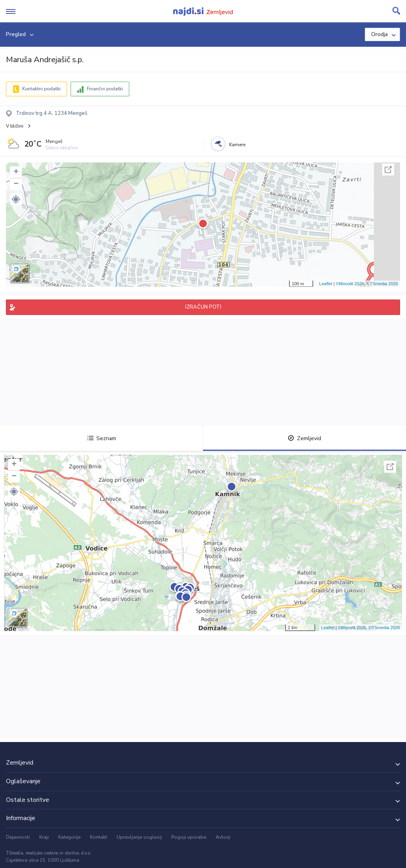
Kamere (237, 145)
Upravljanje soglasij (139, 837)
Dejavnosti (18, 837)
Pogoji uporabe (189, 837)
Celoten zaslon (388, 170)
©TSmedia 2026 (382, 284)
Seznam (102, 438)
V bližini (15, 126)
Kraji (44, 837)
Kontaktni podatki (41, 89)
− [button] (16, 184)
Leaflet (326, 284)
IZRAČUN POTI (203, 307)
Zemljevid (304, 438)
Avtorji (223, 837)
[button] (16, 199)
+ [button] (16, 172)
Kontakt (99, 837)
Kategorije (69, 837)
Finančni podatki (105, 89)
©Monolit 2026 (350, 284)
